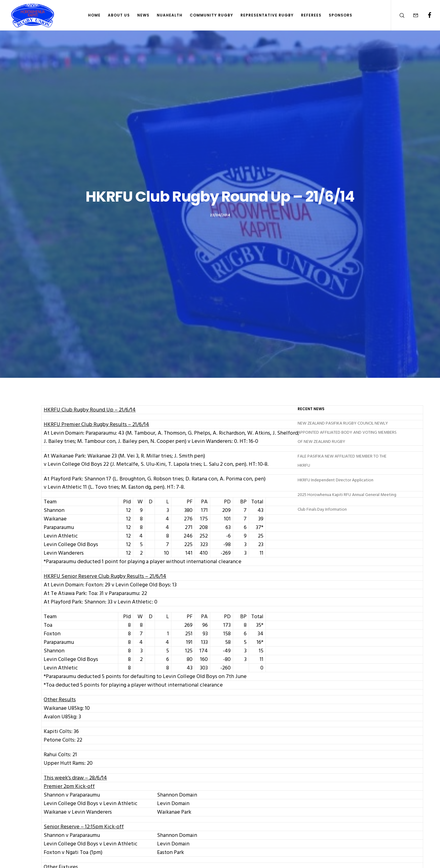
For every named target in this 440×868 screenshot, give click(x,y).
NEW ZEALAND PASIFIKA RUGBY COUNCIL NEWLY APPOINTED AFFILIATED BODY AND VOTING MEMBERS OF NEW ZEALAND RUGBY (347, 432)
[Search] (398, 15)
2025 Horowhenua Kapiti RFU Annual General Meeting (347, 495)
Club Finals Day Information (322, 509)
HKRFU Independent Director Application (335, 480)
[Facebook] (425, 15)
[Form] (412, 15)
